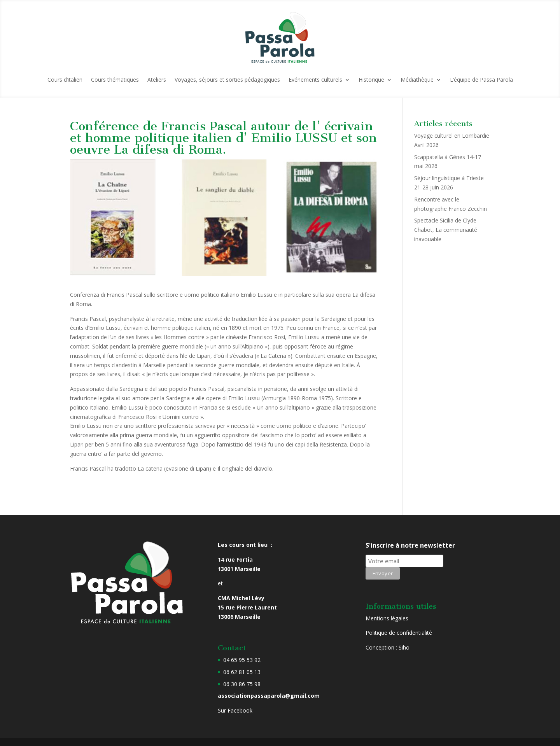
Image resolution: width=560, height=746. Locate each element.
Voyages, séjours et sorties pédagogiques (227, 80)
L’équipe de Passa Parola (481, 80)
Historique (371, 80)
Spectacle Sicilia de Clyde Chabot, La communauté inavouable (446, 230)
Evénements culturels (315, 80)
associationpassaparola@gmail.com (269, 696)
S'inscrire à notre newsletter (410, 545)
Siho (404, 647)
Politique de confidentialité (399, 633)
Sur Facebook (235, 710)
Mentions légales (387, 618)
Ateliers (157, 80)
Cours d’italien (65, 80)
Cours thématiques (115, 80)
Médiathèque (417, 80)
